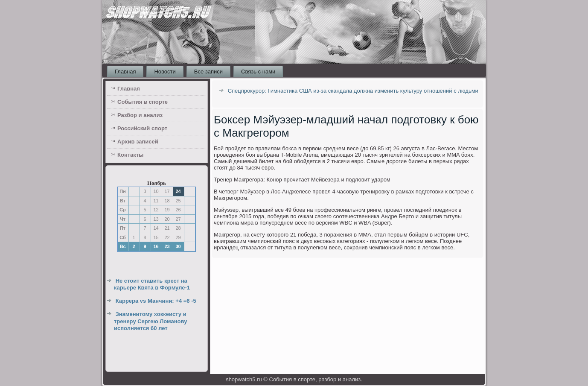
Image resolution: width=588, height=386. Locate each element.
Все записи (208, 72)
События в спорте (143, 102)
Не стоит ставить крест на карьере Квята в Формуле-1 (152, 284)
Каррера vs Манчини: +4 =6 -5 (156, 301)
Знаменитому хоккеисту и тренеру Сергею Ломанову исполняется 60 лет (150, 321)
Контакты (130, 155)
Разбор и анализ (140, 115)
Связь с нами (258, 72)
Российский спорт (142, 128)
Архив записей (138, 142)
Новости (165, 72)
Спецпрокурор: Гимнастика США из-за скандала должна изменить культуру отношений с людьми (353, 91)
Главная (125, 72)
